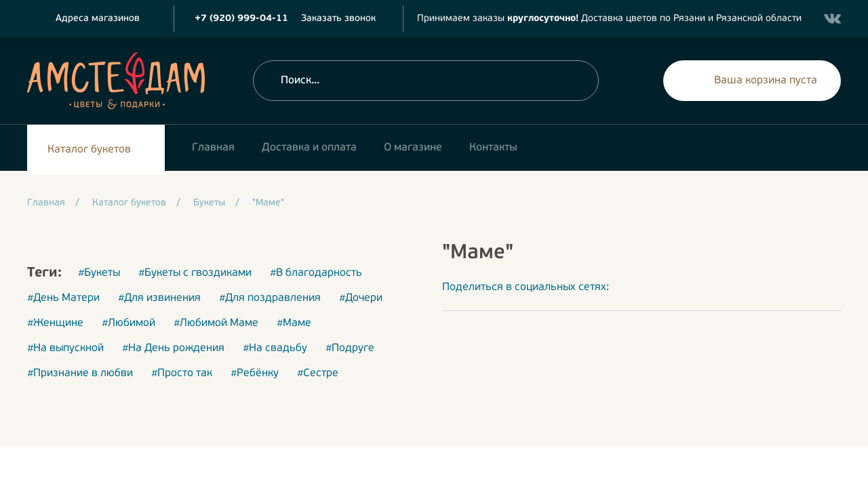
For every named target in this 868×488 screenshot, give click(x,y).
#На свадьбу (275, 348)
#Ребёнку (255, 373)
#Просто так (182, 373)
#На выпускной (65, 348)
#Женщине (55, 323)
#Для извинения (159, 298)
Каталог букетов (89, 150)
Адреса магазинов (98, 19)
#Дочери (361, 298)
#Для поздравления (270, 298)
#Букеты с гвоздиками (195, 273)
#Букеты (99, 273)
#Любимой (129, 323)
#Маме (294, 323)
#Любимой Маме (216, 323)
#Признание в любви (80, 373)
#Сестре (318, 373)
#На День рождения (173, 348)
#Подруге (350, 348)
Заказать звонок (338, 19)
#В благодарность (316, 273)
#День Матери (63, 298)
